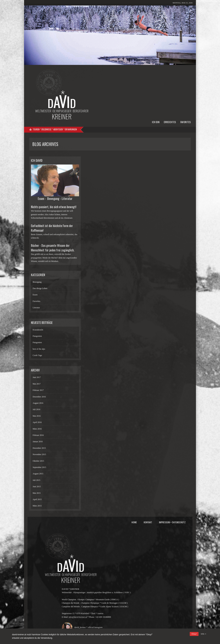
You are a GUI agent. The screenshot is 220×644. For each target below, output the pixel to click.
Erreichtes (170, 122)
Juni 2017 (37, 377)
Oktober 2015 (38, 461)
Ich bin (156, 122)
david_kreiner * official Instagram (88, 627)
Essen (35, 295)
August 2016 (38, 403)
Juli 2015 (36, 480)
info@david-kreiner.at (78, 617)
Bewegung (37, 282)
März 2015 (37, 506)
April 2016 (37, 422)
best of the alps (39, 349)
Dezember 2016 (39, 397)
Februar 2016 (38, 435)
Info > (204, 634)
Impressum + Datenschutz (172, 522)
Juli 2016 (36, 409)
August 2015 (38, 474)
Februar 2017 (38, 390)
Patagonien (37, 336)
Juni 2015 (37, 487)
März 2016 (37, 429)
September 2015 (39, 467)
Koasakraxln (38, 330)
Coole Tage (37, 355)
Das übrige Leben (40, 288)
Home (134, 522)
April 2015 (37, 499)
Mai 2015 (37, 493)
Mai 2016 (37, 416)
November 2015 (39, 454)
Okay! (194, 634)
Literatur (36, 308)
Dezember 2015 (39, 448)
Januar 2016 (38, 442)
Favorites (186, 122)
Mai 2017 (37, 384)
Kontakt (148, 522)
